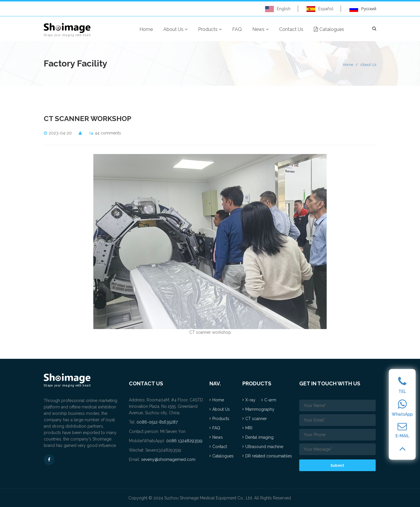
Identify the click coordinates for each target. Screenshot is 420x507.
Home (146, 29)
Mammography (260, 409)
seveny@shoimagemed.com (168, 459)
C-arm (270, 400)
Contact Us (291, 29)
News (260, 29)
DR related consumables (269, 456)
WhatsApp (402, 408)
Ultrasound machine (264, 447)
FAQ (237, 29)
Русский (363, 9)
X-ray (250, 400)
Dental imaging (259, 437)
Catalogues (329, 29)
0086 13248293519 (184, 441)
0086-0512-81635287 (157, 422)
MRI (249, 428)
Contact (220, 447)
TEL (402, 385)
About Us (175, 29)
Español (320, 9)
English (278, 9)
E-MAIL (402, 430)
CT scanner (256, 419)
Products (210, 29)
